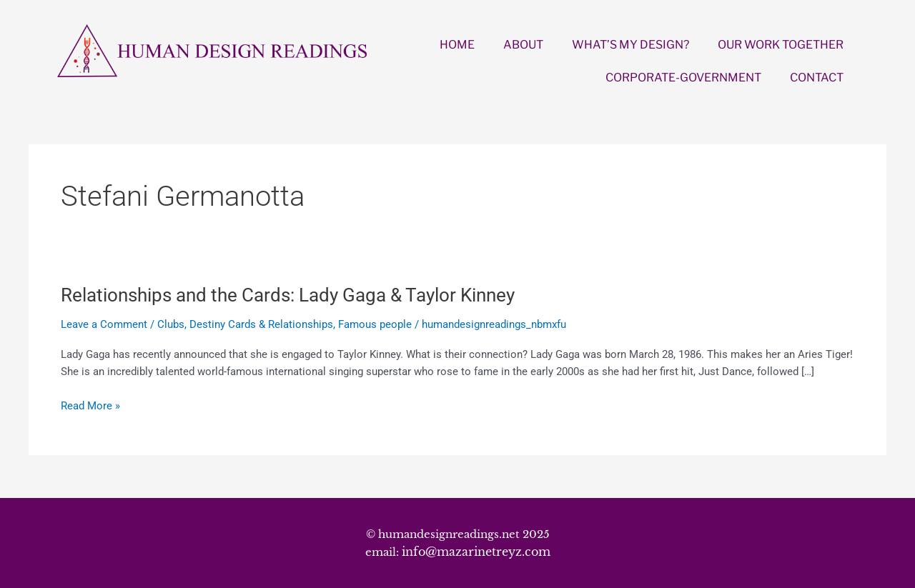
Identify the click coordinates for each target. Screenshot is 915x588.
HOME (457, 45)
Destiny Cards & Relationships (261, 324)
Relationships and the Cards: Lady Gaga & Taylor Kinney (288, 295)
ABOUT (523, 45)
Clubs (171, 324)
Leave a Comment (104, 324)
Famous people (375, 324)
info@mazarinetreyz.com (476, 552)
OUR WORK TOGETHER (781, 45)
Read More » (90, 406)
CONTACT (817, 78)
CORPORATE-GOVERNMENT (683, 78)
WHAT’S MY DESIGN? (630, 45)
